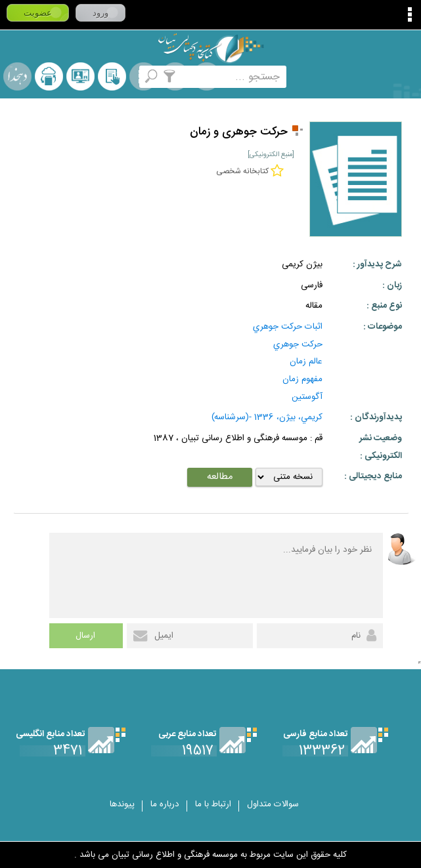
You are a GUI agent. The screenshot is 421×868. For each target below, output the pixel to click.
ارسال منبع (49, 76)
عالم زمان (306, 362)
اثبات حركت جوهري (288, 327)
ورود (100, 13)
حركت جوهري (298, 344)
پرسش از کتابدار (80, 76)
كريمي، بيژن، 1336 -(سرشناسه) (267, 417)
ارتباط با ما (213, 804)
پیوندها (122, 804)
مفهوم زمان (302, 379)
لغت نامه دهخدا (17, 76)
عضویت (38, 13)
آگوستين (307, 397)
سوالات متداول (273, 804)
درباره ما (165, 804)
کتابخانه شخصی (112, 76)
